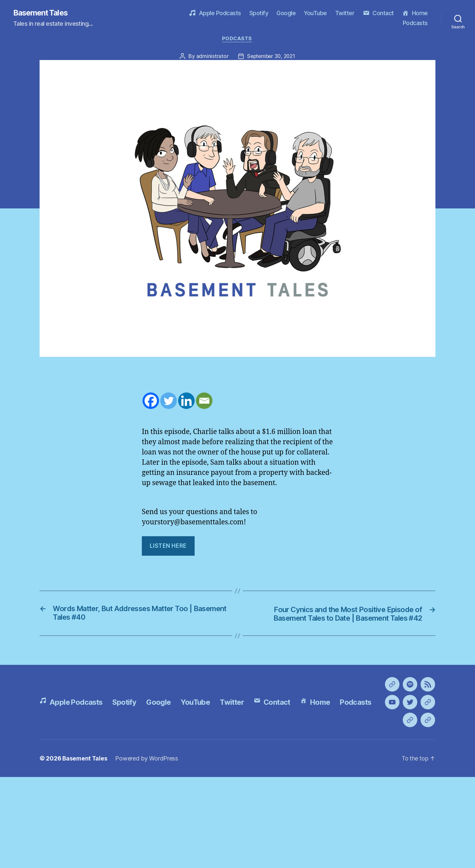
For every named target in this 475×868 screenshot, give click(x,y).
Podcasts (415, 23)
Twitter (345, 13)
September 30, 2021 (271, 57)
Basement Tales (42, 13)
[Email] (204, 402)
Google (286, 13)
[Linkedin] (186, 402)
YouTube (315, 13)
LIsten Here (168, 547)
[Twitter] (169, 402)
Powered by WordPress (148, 849)
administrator (211, 57)
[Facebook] (151, 402)
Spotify (259, 13)
